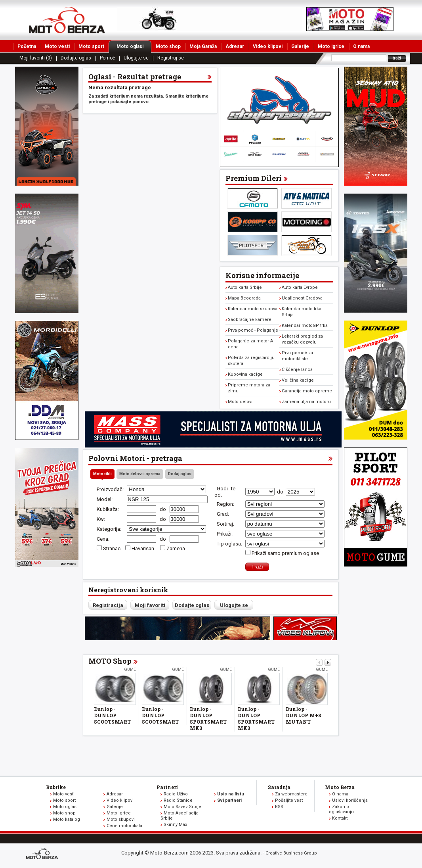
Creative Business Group (291, 853)
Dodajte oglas (76, 58)
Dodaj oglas (180, 474)
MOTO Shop (110, 661)
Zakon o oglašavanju (341, 809)
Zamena (176, 548)
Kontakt (340, 818)
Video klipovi (268, 46)
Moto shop (168, 46)
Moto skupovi (121, 819)
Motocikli (102, 474)
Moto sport (91, 46)
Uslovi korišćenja (350, 800)
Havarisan (143, 548)
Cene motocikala (124, 826)
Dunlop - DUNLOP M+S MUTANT (304, 715)
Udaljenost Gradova (302, 298)
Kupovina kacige (245, 374)
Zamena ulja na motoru (306, 402)
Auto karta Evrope (300, 287)
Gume (130, 669)
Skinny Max (175, 825)
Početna (27, 46)
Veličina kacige (298, 380)
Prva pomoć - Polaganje (253, 330)
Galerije (300, 46)
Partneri (167, 787)
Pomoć (107, 58)
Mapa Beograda (244, 298)
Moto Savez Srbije (182, 807)
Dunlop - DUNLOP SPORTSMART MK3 (208, 718)
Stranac (112, 548)
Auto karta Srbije (245, 287)
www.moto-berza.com (43, 854)
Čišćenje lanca (297, 370)
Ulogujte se (136, 58)
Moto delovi (240, 402)
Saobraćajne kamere (250, 320)
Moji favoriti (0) (36, 58)
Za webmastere (291, 794)
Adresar (235, 46)
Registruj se (171, 58)
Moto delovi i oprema (140, 474)
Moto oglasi (134, 46)
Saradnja (279, 787)
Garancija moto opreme (307, 391)
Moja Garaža (203, 46)
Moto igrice (331, 46)
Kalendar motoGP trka (305, 325)
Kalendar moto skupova (253, 309)
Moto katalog (67, 819)
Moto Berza (340, 787)
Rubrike (56, 787)
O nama (361, 46)
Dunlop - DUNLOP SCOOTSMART (112, 715)
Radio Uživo (176, 794)
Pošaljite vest (289, 800)
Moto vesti (57, 46)
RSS (279, 807)
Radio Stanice (178, 800)
